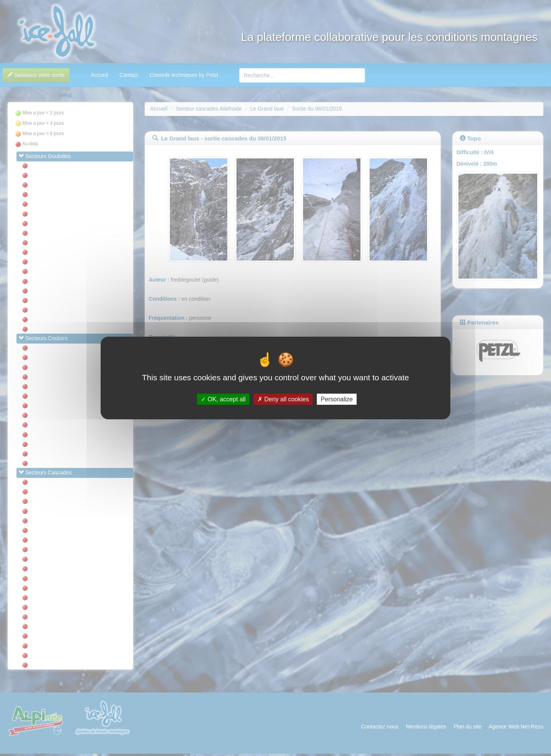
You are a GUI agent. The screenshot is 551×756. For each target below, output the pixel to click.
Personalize (337, 399)
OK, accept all (223, 399)
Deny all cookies (283, 399)
